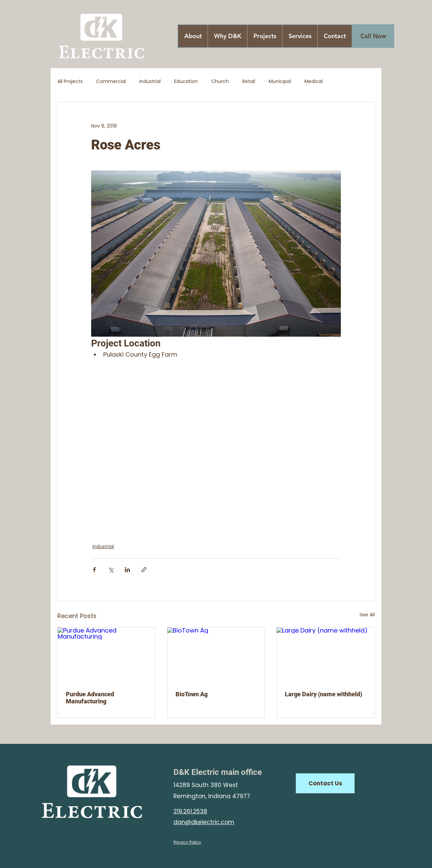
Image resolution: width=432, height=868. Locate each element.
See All (367, 615)
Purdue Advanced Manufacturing (90, 698)
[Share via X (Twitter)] (111, 570)
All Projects (70, 81)
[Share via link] (144, 570)
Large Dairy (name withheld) (323, 694)
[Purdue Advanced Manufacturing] (106, 655)
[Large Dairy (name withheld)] (326, 655)
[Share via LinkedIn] (127, 570)
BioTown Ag (192, 694)
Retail (249, 81)
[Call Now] (373, 36)
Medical (314, 81)
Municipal (280, 81)
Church (220, 81)
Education (186, 81)
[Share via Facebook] (94, 570)
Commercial (111, 81)
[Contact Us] (325, 783)
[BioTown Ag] (216, 655)
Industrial (150, 81)
